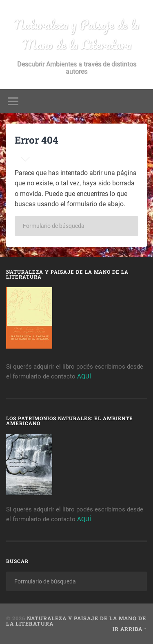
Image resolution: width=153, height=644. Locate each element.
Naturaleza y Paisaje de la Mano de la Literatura (76, 34)
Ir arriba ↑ (130, 629)
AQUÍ (84, 376)
